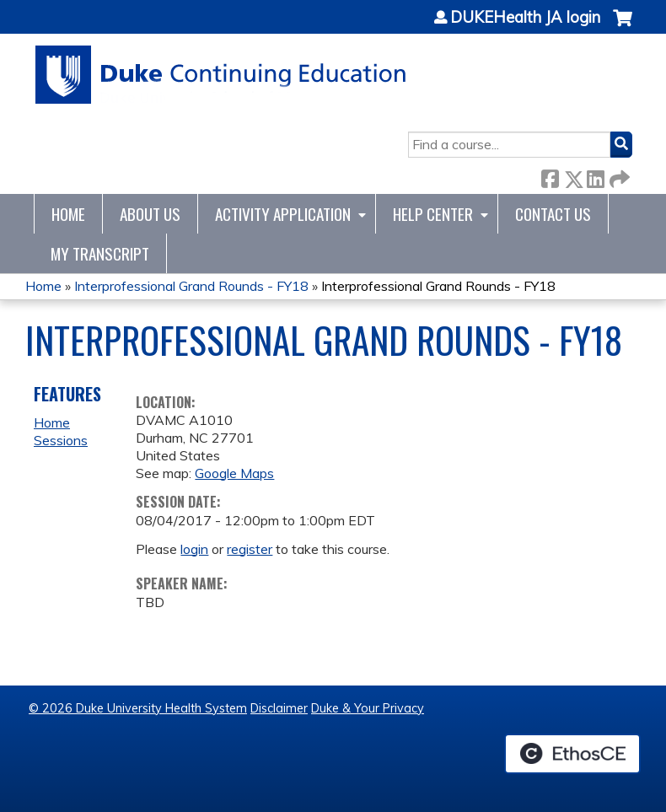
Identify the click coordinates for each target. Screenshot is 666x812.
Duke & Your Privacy (368, 708)
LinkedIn (595, 176)
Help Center (433, 214)
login (194, 549)
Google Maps (234, 473)
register (250, 549)
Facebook (550, 176)
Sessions (61, 440)
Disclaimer (279, 708)
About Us (150, 214)
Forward (618, 176)
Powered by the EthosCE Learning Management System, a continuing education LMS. (572, 754)
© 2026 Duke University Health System (138, 708)
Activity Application (283, 214)
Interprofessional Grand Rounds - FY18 (191, 286)
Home (68, 214)
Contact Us (553, 214)
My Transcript (100, 253)
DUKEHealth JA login (525, 18)
